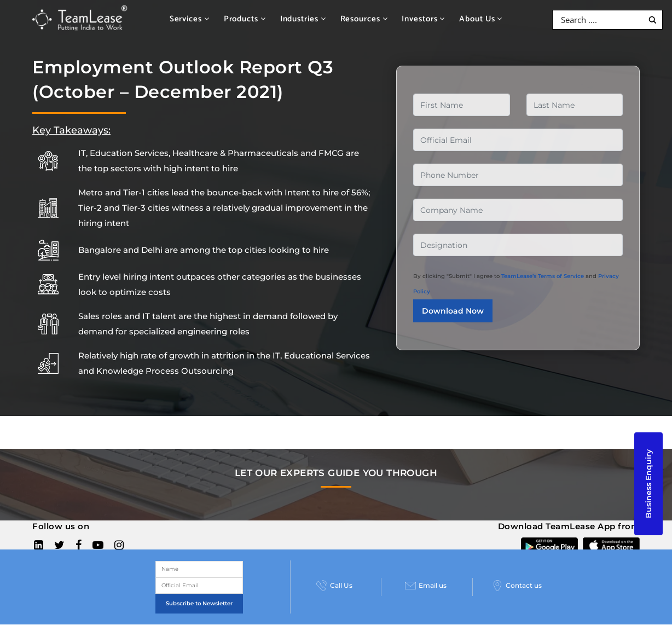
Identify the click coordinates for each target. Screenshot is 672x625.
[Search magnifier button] (653, 20)
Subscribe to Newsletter (199, 603)
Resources (364, 19)
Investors (423, 19)
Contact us (517, 586)
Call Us (334, 586)
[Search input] (601, 20)
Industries (303, 19)
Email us (426, 586)
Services (190, 19)
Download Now (453, 311)
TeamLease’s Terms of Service (543, 276)
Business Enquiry (648, 484)
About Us (481, 19)
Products (245, 19)
